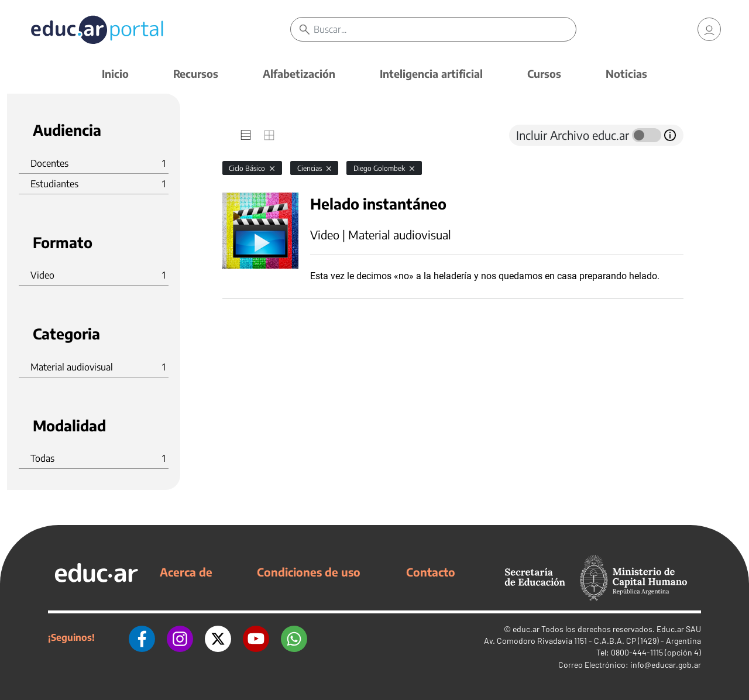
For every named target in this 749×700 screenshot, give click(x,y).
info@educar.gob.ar (666, 665)
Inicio (115, 73)
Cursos (544, 73)
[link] (709, 29)
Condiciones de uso (309, 572)
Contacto (431, 572)
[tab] (246, 135)
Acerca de (186, 572)
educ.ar (526, 629)
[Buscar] (445, 29)
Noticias (626, 73)
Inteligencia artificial (431, 73)
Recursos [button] (196, 73)
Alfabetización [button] (299, 73)
